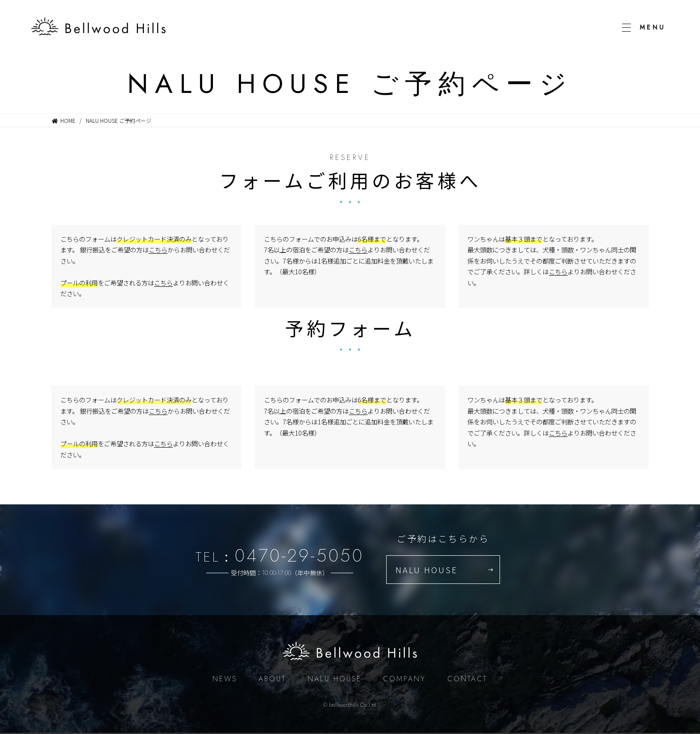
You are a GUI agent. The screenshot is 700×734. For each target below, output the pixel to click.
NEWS (225, 679)
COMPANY (404, 679)
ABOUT (272, 679)
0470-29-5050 (299, 555)
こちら (158, 250)
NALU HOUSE (427, 570)
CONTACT (467, 679)
